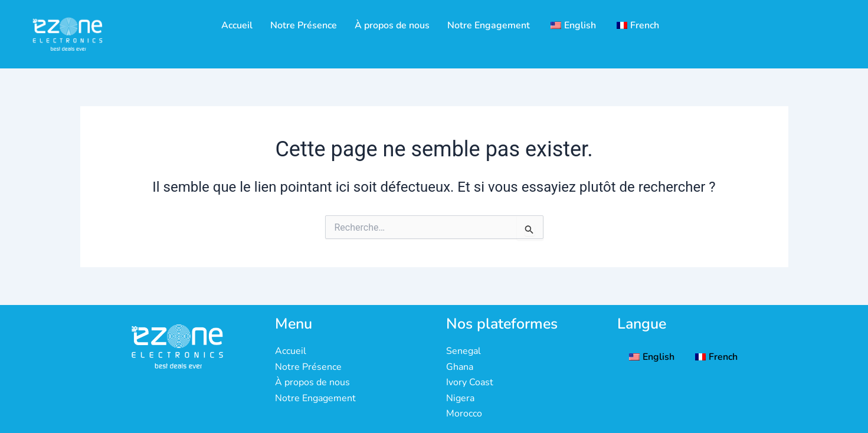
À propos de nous (392, 25)
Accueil (237, 25)
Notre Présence (304, 25)
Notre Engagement (489, 25)
